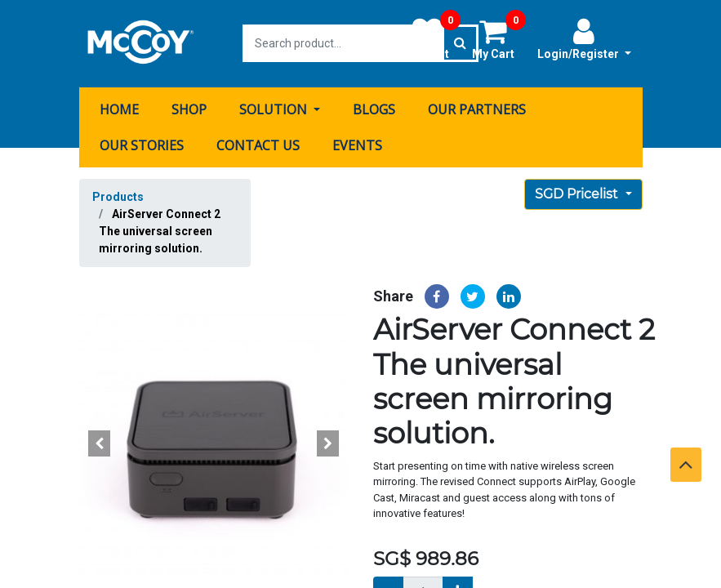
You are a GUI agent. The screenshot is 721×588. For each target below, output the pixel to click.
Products (118, 196)
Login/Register (584, 38)
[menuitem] (119, 109)
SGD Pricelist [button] (578, 193)
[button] (100, 443)
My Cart (499, 38)
